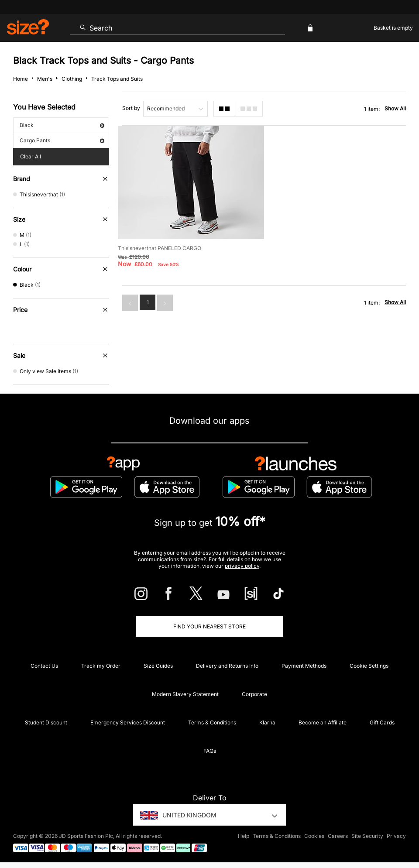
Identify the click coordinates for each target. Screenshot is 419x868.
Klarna (267, 722)
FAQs (210, 751)
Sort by (131, 108)
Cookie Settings (369, 666)
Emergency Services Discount (128, 722)
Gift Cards (382, 722)
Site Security (367, 836)
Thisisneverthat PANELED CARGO (160, 248)
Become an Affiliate (323, 722)
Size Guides (158, 666)
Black (62, 125)
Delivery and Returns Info (227, 666)
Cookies (314, 836)
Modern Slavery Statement (185, 694)
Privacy (396, 836)
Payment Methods (304, 666)
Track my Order (101, 666)
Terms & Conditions (212, 722)
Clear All (31, 156)
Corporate (254, 694)
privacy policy (242, 566)
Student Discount (46, 722)
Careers (338, 836)
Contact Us (44, 666)
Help (244, 836)
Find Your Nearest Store (209, 626)
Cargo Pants (62, 140)
